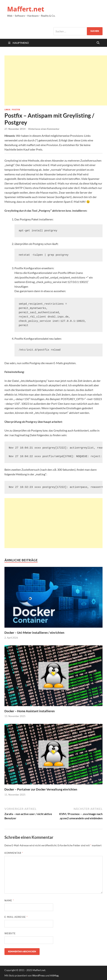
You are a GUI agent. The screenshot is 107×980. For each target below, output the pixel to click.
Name (9, 900)
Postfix (16, 110)
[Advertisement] (56, 80)
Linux (7, 110)
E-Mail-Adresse (16, 917)
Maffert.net (26, 9)
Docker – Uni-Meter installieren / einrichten (34, 633)
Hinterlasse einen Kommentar (44, 129)
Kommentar (14, 853)
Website (10, 933)
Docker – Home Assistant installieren (30, 711)
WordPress (39, 975)
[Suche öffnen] (98, 43)
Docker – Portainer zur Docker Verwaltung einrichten (41, 789)
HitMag (54, 975)
